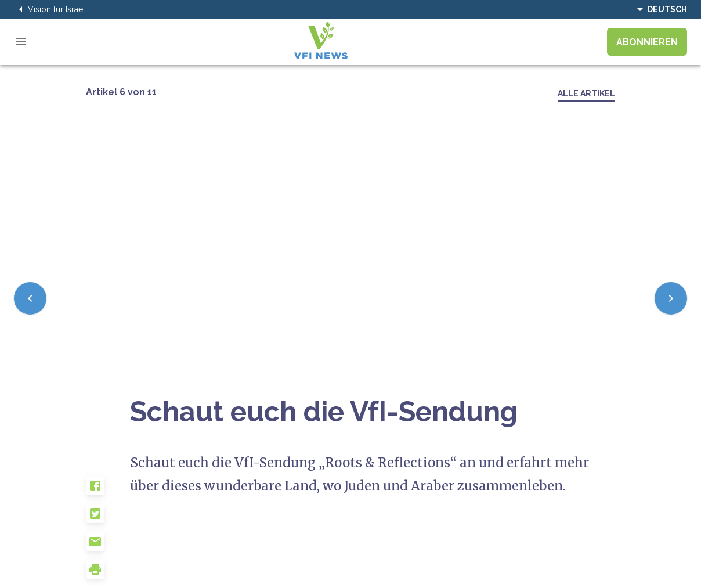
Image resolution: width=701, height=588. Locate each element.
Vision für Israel (50, 9)
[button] (108, 490)
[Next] (671, 298)
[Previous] (30, 298)
